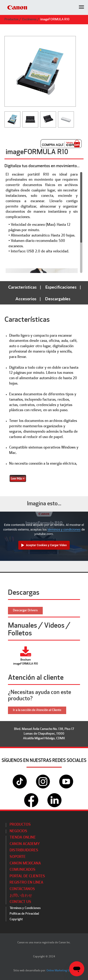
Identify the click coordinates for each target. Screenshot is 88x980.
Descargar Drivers (25, 610)
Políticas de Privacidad (24, 914)
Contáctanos (22, 889)
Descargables (58, 299)
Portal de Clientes (27, 876)
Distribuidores (24, 850)
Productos (11, 19)
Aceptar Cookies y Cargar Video (46, 545)
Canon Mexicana (25, 863)
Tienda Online (23, 838)
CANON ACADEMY (25, 844)
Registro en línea (26, 883)
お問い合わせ (21, 896)
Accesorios (26, 299)
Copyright (16, 919)
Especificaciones (61, 287)
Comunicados (23, 870)
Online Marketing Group (61, 971)
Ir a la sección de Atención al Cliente (37, 710)
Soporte (18, 857)
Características (22, 287)
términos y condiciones (64, 529)
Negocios (18, 831)
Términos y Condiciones (25, 908)
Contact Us (20, 902)
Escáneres (29, 19)
